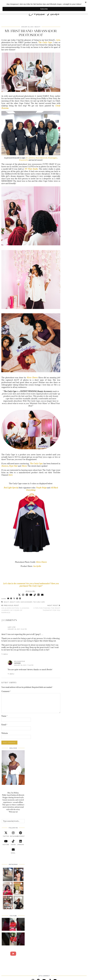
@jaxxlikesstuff (41, 158)
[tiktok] (13, 843)
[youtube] (6, 843)
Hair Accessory (26, 602)
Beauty (38, 27)
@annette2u (24, 160)
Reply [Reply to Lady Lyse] (6, 654)
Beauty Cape (15, 602)
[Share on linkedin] (20, 599)
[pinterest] (21, 834)
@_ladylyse (30, 158)
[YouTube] (31, 595)
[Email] (42, 595)
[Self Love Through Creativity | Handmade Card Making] (13, 924)
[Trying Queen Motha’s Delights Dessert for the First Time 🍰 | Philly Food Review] (13, 954)
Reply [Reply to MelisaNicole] (12, 674)
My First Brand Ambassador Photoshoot (31, 33)
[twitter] (6, 834)
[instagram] (13, 834)
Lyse (58, 40)
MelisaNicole (19, 661)
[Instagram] (23, 595)
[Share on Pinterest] (17, 599)
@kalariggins (52, 158)
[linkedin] (21, 843)
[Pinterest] (27, 595)
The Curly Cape (39, 602)
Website (5, 733)
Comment (6, 691)
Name (4, 716)
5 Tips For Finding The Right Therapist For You (46, 608)
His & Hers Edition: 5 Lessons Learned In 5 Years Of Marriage (16, 609)
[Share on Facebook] (11, 599)
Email (4, 725)
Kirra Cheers (41, 562)
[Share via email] (8, 599)
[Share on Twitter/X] (14, 599)
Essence (5, 466)
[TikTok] (35, 595)
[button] (8, 874)
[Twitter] (19, 595)
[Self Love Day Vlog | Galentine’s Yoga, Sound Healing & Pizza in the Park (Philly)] (13, 939)
